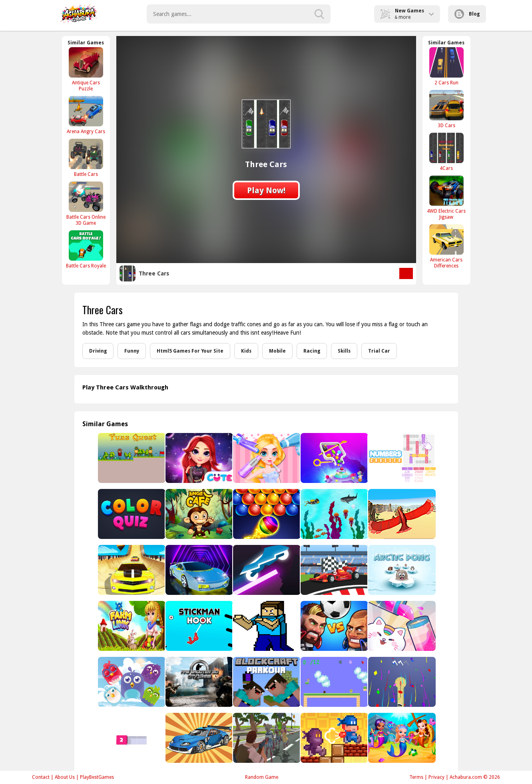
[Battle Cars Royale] (86, 249)
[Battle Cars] (86, 158)
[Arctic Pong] (401, 570)
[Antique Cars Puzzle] (86, 69)
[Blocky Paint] (131, 738)
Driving (98, 351)
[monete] (334, 682)
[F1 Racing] (334, 570)
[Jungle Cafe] (198, 514)
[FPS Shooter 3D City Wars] (198, 682)
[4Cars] (446, 152)
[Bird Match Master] (131, 682)
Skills (344, 351)
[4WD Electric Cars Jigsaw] (446, 197)
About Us (65, 777)
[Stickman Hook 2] (198, 626)
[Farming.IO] (131, 626)
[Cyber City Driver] (198, 570)
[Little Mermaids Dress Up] (401, 738)
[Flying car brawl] (198, 738)
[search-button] (319, 14)
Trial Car (379, 351)
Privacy (436, 777)
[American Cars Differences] (446, 246)
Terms (416, 777)
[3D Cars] (446, 109)
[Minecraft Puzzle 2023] (266, 626)
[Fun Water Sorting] (401, 626)
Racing (312, 351)
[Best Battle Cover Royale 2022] (266, 738)
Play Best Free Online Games (79, 14)
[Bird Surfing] (401, 514)
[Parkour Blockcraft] (266, 682)
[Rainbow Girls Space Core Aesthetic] (198, 458)
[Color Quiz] (131, 514)
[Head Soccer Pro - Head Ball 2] (334, 626)
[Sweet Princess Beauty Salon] (266, 458)
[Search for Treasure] (334, 514)
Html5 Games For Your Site (190, 351)
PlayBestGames (97, 777)
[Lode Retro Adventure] (334, 738)
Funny (132, 351)
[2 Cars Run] (446, 66)
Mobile (277, 351)
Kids (246, 351)
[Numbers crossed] (401, 458)
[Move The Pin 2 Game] (334, 458)
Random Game (262, 777)
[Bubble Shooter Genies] (266, 514)
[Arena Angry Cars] (86, 115)
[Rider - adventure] (266, 570)
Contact (41, 777)
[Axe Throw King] (401, 682)
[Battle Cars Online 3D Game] (86, 203)
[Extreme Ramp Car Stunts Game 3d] (131, 570)
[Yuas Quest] (131, 458)
